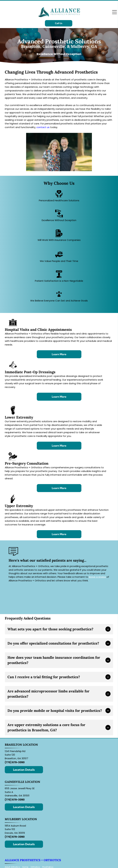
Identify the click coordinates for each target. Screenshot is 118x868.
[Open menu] (114, 12)
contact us (43, 127)
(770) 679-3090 (15, 762)
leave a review (97, 577)
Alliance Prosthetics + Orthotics (33, 860)
